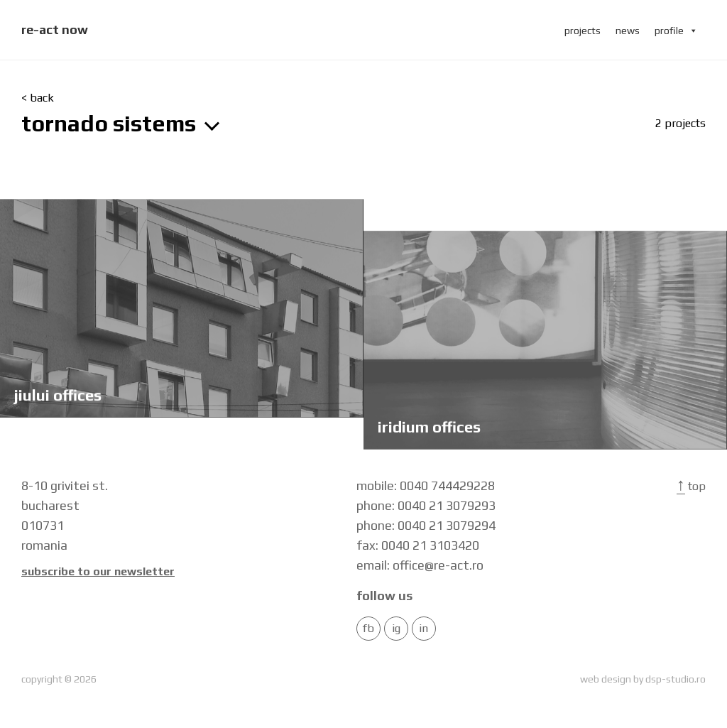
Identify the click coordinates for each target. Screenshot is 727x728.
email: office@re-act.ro (420, 565)
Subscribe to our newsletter (98, 572)
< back (38, 98)
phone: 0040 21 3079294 (426, 525)
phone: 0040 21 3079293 (426, 505)
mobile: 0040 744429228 (426, 485)
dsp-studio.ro (676, 679)
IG (396, 629)
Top (691, 486)
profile (676, 31)
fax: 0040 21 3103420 (418, 545)
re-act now (55, 29)
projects (583, 31)
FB (368, 629)
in (423, 629)
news (628, 31)
